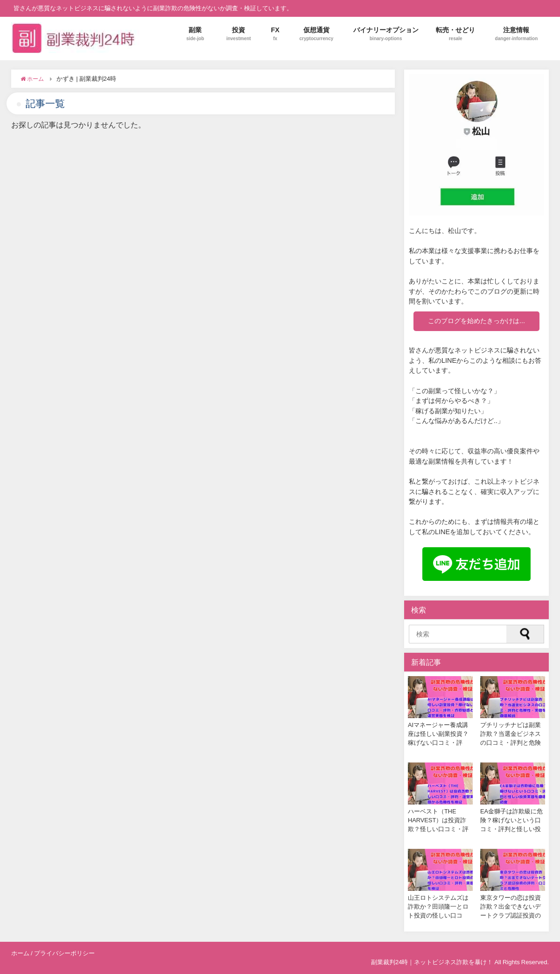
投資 (239, 34)
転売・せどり (455, 34)
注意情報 (517, 34)
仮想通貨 (316, 34)
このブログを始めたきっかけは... (476, 321)
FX (275, 34)
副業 (195, 34)
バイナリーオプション (386, 34)
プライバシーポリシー (64, 953)
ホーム (20, 953)
